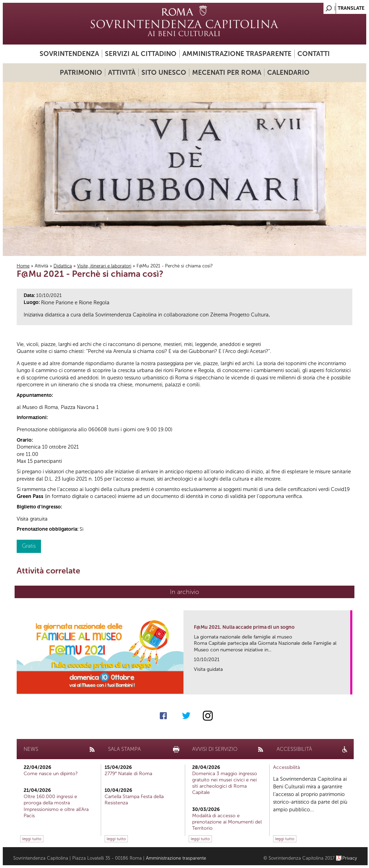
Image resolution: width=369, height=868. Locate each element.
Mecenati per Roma (227, 73)
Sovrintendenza (69, 54)
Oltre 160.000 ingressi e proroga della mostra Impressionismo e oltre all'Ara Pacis (56, 806)
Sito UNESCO (164, 73)
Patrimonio (81, 73)
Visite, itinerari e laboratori (104, 266)
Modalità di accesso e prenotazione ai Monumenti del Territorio (227, 822)
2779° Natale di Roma (128, 774)
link (347, 687)
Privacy (350, 858)
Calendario (288, 73)
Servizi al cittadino (141, 54)
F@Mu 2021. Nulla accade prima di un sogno (244, 627)
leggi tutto (32, 839)
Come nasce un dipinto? (51, 774)
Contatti (314, 54)
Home (23, 266)
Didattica (63, 266)
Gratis (29, 546)
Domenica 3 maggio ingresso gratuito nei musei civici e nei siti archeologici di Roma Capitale (225, 783)
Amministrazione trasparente (237, 54)
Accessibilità (286, 767)
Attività (122, 73)
